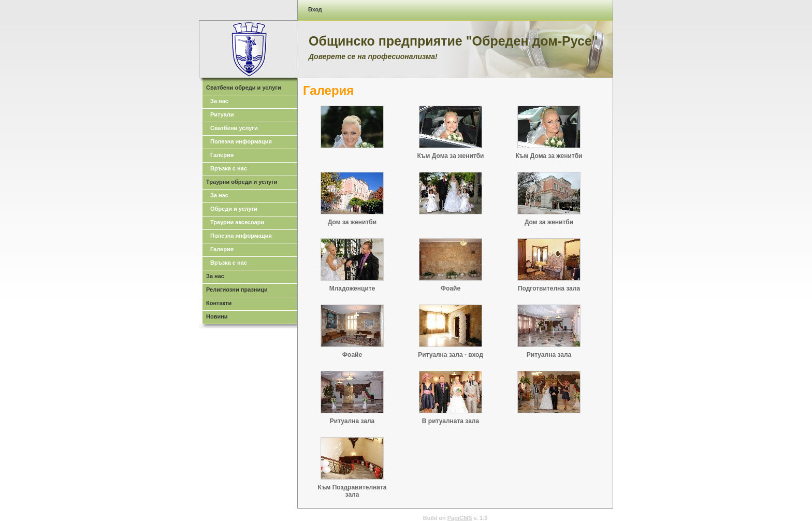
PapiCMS (460, 518)
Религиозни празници (237, 290)
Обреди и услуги (234, 209)
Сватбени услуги (234, 128)
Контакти (219, 303)
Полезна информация (241, 141)
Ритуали (222, 114)
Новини (217, 316)
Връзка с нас (229, 168)
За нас (219, 101)
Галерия (222, 155)
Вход (315, 9)
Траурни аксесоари (237, 222)
